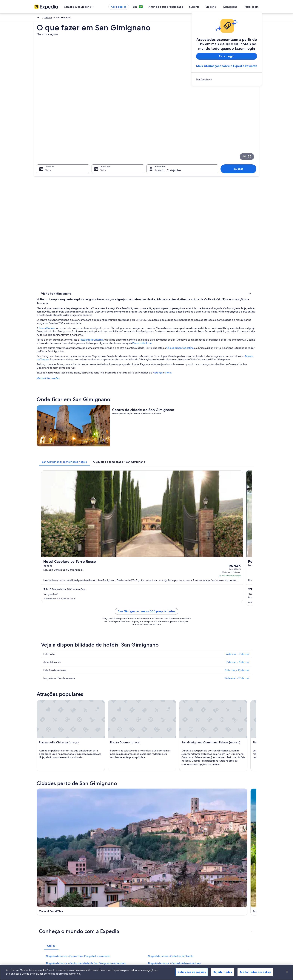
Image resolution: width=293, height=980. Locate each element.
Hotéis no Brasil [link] (100, 899)
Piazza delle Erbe (101, 195)
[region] (146, 972)
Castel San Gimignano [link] (218, 782)
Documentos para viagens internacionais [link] (229, 920)
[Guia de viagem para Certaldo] (237, 666)
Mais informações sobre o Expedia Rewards (227, 66)
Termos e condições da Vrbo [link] (165, 911)
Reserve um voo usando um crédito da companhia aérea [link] (234, 913)
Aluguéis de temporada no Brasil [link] (109, 905)
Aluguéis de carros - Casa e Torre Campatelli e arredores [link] (78, 722)
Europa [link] (38, 18)
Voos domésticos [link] (101, 917)
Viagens (224, 7)
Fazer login (252, 7)
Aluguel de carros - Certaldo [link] (62, 736)
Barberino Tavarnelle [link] (53, 789)
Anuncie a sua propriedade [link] (48, 905)
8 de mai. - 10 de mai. (237, 480)
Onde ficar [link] (47, 178)
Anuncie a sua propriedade (179, 7)
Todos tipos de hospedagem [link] (107, 929)
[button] (146, 697)
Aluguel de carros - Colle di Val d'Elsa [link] (169, 736)
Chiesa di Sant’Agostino (235, 200)
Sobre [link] (37, 893)
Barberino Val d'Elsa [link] (107, 782)
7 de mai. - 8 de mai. (238, 472)
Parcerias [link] (39, 911)
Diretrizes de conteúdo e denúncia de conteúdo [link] (175, 917)
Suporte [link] (212, 893)
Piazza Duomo (102, 177)
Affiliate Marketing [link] (44, 929)
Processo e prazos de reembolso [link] (225, 905)
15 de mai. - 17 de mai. (237, 488)
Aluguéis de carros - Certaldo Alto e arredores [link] (174, 729)
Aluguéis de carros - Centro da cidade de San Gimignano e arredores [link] (86, 729)
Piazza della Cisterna (146, 188)
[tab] (119, 331)
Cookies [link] (154, 893)
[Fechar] (287, 972)
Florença (213, 228)
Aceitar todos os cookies (255, 972)
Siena (223, 228)
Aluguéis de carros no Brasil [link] (106, 923)
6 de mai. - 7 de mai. (238, 464)
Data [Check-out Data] (102, 133)
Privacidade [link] (156, 899)
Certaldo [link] (209, 775)
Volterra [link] (44, 782)
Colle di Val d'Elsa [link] (51, 775)
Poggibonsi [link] (101, 775)
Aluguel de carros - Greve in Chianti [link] (168, 750)
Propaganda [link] (41, 923)
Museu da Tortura (147, 212)
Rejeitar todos (223, 972)
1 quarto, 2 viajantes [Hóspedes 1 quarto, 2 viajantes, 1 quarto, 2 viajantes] (168, 133)
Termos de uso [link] (158, 905)
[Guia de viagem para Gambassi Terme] (195, 666)
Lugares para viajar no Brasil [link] (106, 893)
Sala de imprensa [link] (43, 917)
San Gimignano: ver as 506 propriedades (174, 426)
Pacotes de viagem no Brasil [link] (106, 911)
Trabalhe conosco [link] (43, 899)
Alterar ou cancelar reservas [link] (222, 899)
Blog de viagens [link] (100, 935)
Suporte (208, 7)
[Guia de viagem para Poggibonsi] (153, 666)
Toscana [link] (57, 18)
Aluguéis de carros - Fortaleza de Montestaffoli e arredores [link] (182, 743)
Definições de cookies (192, 972)
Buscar (240, 132)
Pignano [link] (154, 782)
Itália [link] (47, 18)
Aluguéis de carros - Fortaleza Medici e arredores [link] (74, 750)
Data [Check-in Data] (46, 133)
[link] (227, 79)
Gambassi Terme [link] (159, 775)
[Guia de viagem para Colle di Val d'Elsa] (111, 666)
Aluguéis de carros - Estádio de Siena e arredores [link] (74, 743)
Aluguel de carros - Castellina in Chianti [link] (170, 722)
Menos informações (103, 234)
